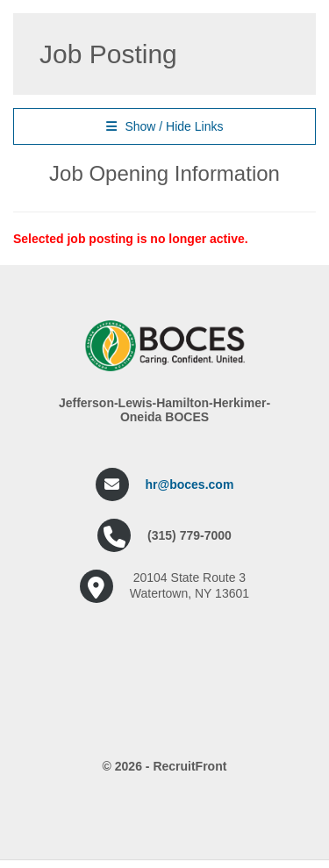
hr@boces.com (190, 484)
